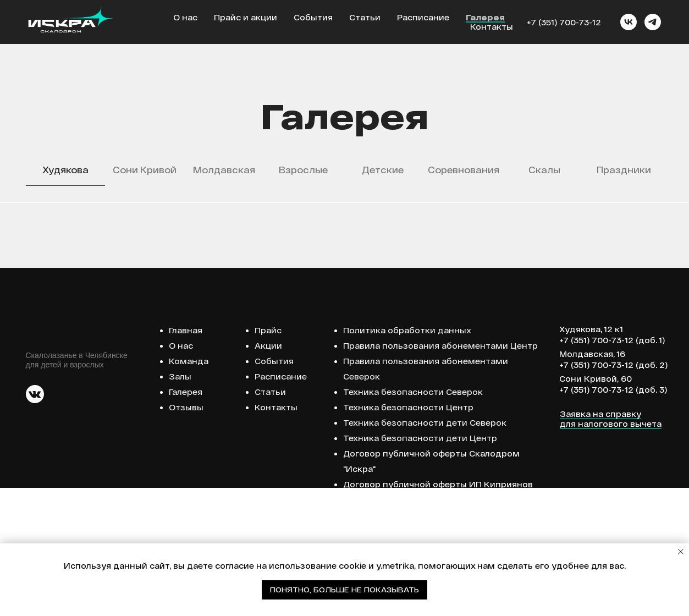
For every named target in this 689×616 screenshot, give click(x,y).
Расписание (423, 17)
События (313, 17)
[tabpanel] (344, 267)
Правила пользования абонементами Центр (440, 474)
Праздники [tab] (624, 170)
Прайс (268, 458)
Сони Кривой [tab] (145, 170)
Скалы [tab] (544, 170)
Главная (186, 458)
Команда (189, 489)
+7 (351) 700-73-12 (564, 22)
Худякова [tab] (65, 170)
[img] (35, 522)
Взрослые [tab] (303, 170)
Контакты (492, 27)
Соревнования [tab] (464, 170)
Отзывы (186, 535)
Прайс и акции (246, 17)
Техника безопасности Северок (413, 520)
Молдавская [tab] (224, 170)
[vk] (629, 22)
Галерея (485, 17)
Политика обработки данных (407, 458)
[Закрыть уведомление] (681, 552)
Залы (180, 505)
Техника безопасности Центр (408, 535)
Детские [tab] (383, 170)
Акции (268, 474)
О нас (185, 17)
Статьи (365, 17)
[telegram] (653, 22)
